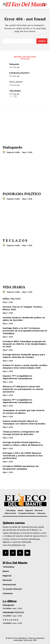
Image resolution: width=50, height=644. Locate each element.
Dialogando (14, 64)
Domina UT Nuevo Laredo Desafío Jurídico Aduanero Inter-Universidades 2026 (25, 367)
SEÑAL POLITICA (12, 299)
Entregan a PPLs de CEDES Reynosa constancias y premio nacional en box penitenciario (23, 456)
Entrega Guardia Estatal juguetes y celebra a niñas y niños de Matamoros (23, 444)
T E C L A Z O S (16, 82)
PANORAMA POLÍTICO (19, 73)
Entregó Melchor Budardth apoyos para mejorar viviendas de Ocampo (24, 356)
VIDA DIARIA (15, 91)
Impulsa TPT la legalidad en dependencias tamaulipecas (17, 377)
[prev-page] (11, 96)
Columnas (7, 608)
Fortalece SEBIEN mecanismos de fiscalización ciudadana (21, 467)
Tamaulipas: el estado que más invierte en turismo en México (24, 412)
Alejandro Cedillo (13, 152)
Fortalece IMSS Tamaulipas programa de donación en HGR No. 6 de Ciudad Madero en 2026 (25, 344)
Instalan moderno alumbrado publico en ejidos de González (24, 319)
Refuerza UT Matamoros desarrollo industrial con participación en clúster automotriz (23, 389)
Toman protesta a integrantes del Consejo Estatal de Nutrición (21, 433)
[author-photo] (4, 152)
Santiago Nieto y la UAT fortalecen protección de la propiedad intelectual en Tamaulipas (25, 331)
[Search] (42, 41)
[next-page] (15, 96)
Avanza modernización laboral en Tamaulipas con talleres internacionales (24, 422)
